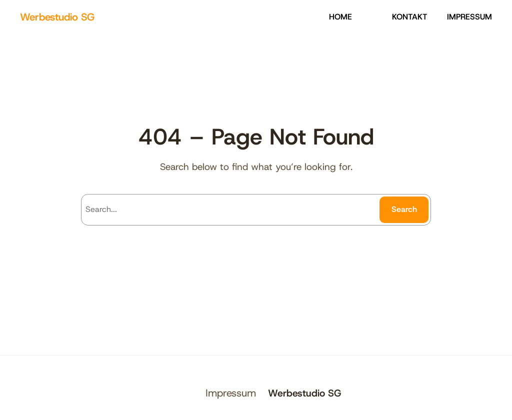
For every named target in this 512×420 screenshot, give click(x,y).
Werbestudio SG (57, 17)
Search (404, 209)
